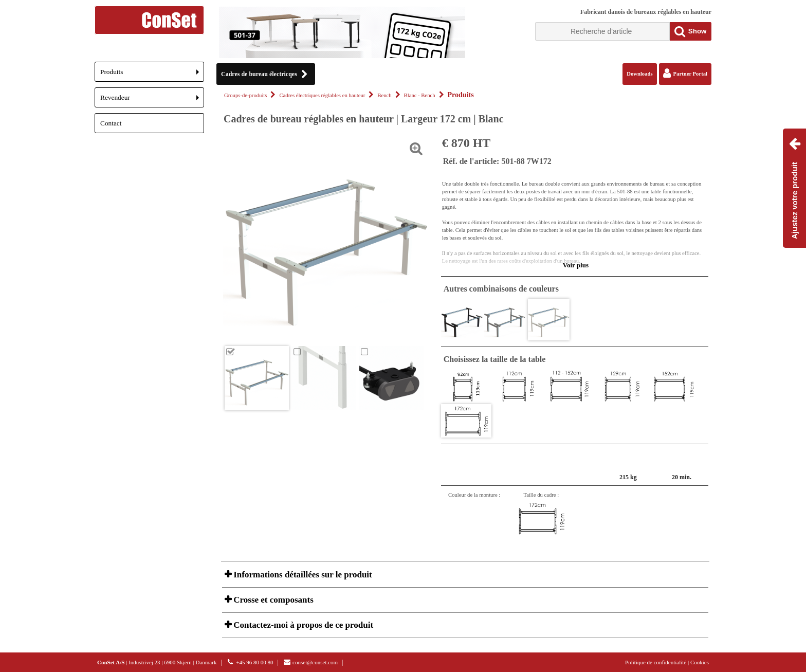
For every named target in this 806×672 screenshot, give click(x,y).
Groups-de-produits (245, 95)
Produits (152, 75)
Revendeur (152, 101)
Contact (111, 123)
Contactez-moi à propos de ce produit (302, 625)
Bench (384, 95)
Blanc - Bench (420, 95)
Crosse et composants (272, 600)
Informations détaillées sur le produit (302, 575)
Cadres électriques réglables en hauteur (322, 95)
